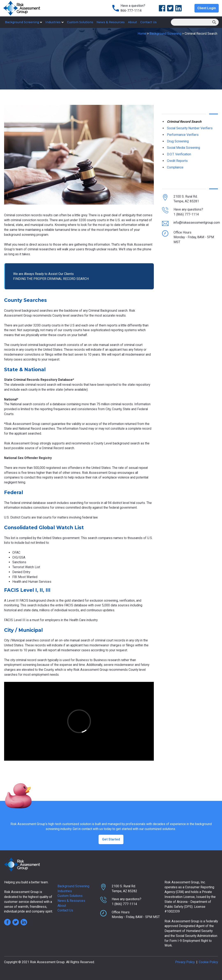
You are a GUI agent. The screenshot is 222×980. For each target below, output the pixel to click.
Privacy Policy (185, 962)
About (132, 22)
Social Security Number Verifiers (190, 128)
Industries (55, 22)
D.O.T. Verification (179, 154)
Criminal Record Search (184, 122)
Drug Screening (178, 141)
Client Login (207, 8)
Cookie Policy (208, 962)
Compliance (175, 167)
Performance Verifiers (183, 135)
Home (142, 34)
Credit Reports (177, 161)
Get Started (111, 839)
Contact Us (148, 22)
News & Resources (111, 22)
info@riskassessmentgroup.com (197, 223)
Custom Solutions (80, 22)
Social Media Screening (183, 148)
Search (214, 22)
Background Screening (24, 22)
